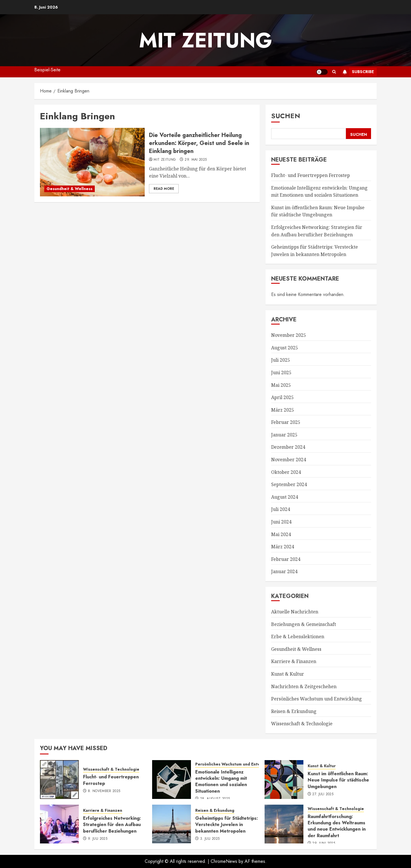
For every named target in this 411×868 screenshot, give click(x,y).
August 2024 (285, 497)
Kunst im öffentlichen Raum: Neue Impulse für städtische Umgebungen (318, 211)
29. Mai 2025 (196, 160)
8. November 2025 (104, 791)
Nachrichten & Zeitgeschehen (304, 686)
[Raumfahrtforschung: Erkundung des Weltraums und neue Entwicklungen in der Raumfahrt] (284, 824)
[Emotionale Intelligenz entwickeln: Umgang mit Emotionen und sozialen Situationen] (172, 780)
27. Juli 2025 (323, 794)
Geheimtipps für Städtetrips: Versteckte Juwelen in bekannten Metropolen (227, 825)
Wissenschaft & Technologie (302, 724)
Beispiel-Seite (47, 70)
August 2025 (285, 348)
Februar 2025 (286, 422)
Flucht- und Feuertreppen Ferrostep (311, 175)
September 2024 (289, 484)
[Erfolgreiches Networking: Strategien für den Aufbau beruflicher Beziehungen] (59, 824)
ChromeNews (224, 861)
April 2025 (282, 397)
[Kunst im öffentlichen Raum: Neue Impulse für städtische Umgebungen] (284, 780)
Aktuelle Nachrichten (295, 612)
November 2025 (289, 335)
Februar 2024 (286, 559)
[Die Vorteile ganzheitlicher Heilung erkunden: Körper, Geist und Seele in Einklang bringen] (92, 162)
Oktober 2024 (286, 472)
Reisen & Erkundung (294, 711)
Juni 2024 (281, 522)
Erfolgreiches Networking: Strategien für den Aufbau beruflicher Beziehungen (112, 825)
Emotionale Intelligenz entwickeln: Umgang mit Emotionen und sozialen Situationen (221, 782)
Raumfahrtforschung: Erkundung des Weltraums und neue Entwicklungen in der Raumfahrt (337, 826)
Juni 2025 (281, 372)
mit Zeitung (206, 40)
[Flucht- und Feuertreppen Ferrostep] (59, 780)
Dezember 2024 (288, 447)
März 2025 (283, 410)
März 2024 (283, 547)
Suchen (286, 116)
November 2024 (289, 460)
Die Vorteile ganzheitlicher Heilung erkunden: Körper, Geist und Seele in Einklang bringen (199, 143)
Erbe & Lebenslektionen (298, 637)
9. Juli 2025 (98, 839)
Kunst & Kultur (288, 674)
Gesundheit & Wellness (69, 189)
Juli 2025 (281, 360)
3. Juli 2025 (210, 839)
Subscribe (357, 72)
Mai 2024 (281, 534)
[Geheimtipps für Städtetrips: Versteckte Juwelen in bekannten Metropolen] (172, 824)
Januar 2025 (284, 435)
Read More (164, 189)
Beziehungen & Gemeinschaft (304, 624)
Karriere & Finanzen (294, 661)
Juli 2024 (281, 509)
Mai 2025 (281, 385)
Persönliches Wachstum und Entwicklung (317, 699)
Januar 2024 (284, 571)
